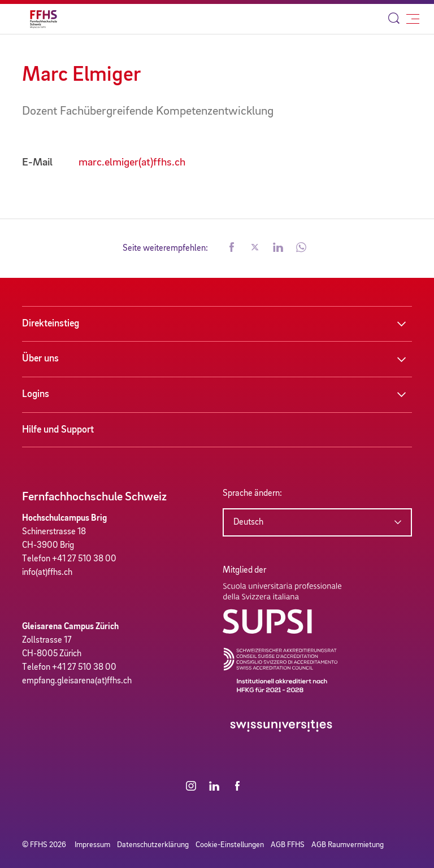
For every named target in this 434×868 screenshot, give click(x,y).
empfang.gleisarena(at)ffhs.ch (77, 681)
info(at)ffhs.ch (47, 573)
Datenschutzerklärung (153, 845)
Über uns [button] (40, 359)
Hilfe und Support (58, 430)
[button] (232, 248)
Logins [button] (36, 394)
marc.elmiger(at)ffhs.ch (132, 163)
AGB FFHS (288, 845)
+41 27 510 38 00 (84, 559)
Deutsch (248, 522)
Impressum (92, 845)
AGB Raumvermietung (348, 845)
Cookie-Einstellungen (230, 845)
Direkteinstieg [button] (51, 324)
